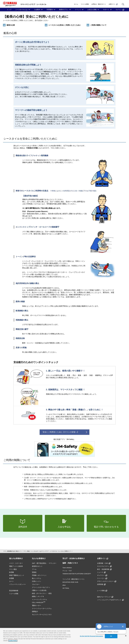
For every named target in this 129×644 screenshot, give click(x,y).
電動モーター (36, 605)
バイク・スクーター (16, 563)
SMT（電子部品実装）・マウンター (44, 563)
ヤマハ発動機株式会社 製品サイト (13, 551)
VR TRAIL (66, 588)
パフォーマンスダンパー (17, 584)
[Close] (126, 636)
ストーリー (102, 578)
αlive (64, 585)
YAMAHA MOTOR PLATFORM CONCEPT (77, 574)
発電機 (11, 578)
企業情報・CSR (104, 563)
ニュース (101, 572)
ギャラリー (102, 575)
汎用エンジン (36, 581)
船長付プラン (64, 10)
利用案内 (50, 10)
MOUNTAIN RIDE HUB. (70, 582)
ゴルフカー (36, 584)
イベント (78, 10)
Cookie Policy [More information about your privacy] (13, 641)
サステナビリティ (104, 566)
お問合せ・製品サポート (99, 4)
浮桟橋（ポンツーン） (40, 575)
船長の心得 (11, 25)
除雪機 (11, 572)
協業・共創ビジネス (70, 563)
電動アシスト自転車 (16, 566)
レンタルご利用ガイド (65, 551)
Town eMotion (67, 568)
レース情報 (102, 591)
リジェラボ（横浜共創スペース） (74, 579)
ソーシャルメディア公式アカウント (110, 600)
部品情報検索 (14, 591)
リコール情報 (85, 4)
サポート (106, 10)
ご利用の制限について (98, 25)
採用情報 (101, 584)
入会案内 (37, 10)
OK (111, 636)
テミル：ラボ (67, 571)
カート (11, 581)
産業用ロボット (37, 566)
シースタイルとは (21, 10)
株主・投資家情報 (104, 569)
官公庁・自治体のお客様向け (74, 558)
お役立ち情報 (92, 10)
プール (34, 569)
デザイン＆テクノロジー (107, 581)
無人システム (36, 578)
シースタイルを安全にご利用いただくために (65, 25)
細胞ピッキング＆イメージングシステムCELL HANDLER (40, 599)
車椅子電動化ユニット (17, 575)
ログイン (120, 10)
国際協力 (35, 611)
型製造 (34, 572)
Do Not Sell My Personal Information (91, 636)
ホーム (76, 4)
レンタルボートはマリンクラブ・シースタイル (44, 551)
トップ (9, 10)
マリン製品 (27, 551)
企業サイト (113, 4)
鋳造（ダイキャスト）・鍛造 (42, 593)
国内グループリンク (105, 597)
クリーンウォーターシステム (42, 608)
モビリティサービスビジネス (42, 614)
